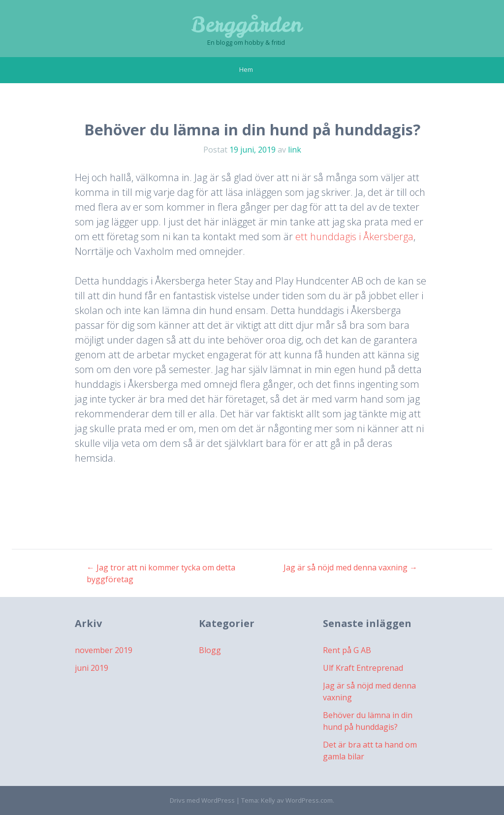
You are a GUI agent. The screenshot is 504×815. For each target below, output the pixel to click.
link (295, 150)
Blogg (210, 650)
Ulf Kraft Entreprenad (363, 668)
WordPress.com (309, 800)
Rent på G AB (347, 650)
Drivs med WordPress (202, 800)
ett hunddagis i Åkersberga (354, 236)
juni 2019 (92, 668)
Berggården (246, 25)
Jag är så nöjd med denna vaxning (350, 567)
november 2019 (104, 650)
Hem (246, 69)
